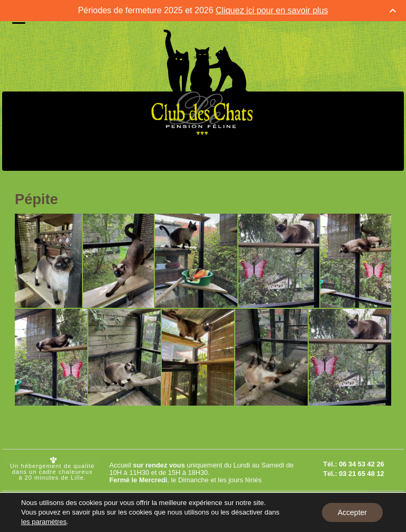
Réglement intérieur (288, 522)
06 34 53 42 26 (361, 464)
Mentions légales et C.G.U (298, 502)
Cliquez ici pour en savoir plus (272, 10)
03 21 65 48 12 (361, 474)
